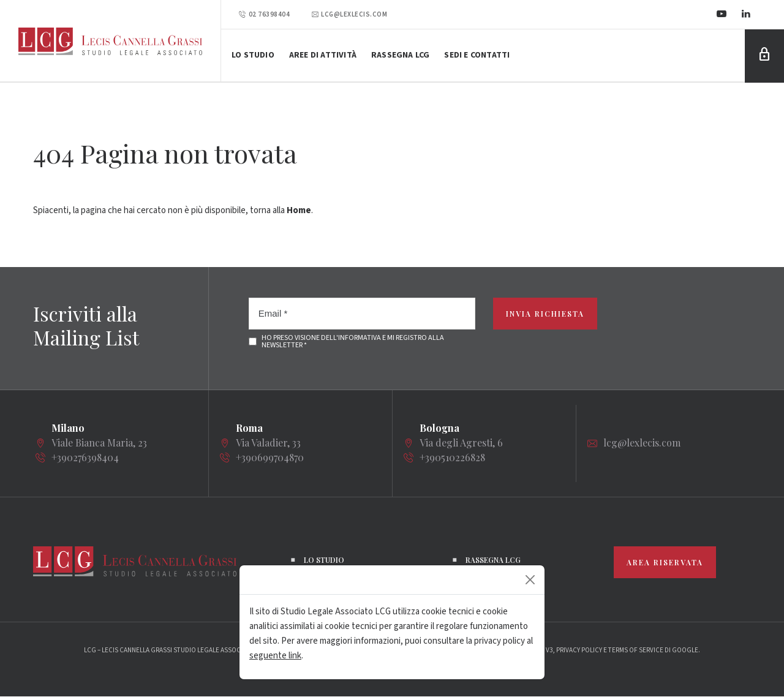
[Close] (530, 580)
